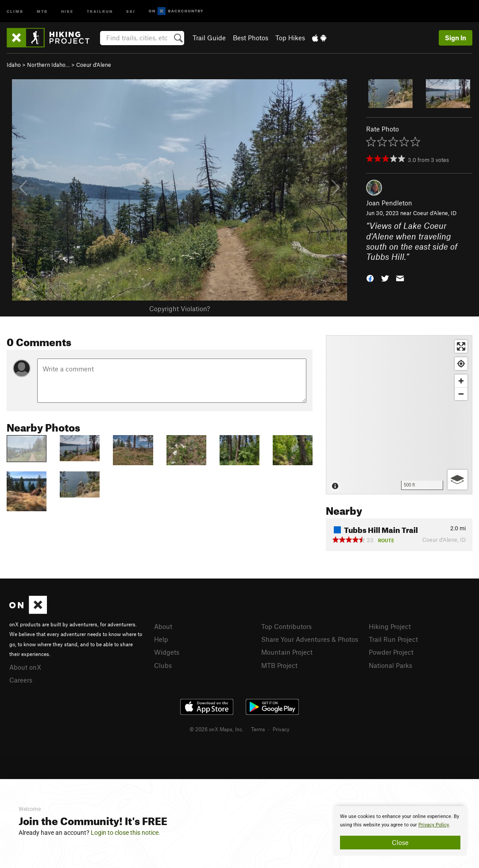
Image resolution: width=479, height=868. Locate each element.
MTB (42, 11)
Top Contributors (286, 626)
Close (400, 842)
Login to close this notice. (126, 833)
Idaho (14, 65)
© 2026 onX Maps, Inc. (216, 729)
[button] (370, 278)
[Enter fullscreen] (461, 346)
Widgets (167, 652)
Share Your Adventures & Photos (310, 639)
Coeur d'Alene (94, 65)
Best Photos (251, 38)
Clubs (163, 665)
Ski (131, 11)
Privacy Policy (434, 825)
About (163, 626)
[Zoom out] (461, 394)
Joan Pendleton (389, 203)
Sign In (456, 38)
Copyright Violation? (180, 309)
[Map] (399, 415)
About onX (25, 667)
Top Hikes (290, 38)
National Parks (390, 665)
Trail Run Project (393, 639)
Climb (15, 11)
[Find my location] (461, 364)
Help (161, 639)
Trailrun (100, 11)
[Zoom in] (461, 381)
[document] (400, 831)
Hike (67, 11)
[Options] (458, 480)
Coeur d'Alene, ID (435, 213)
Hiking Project (390, 626)
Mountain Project (287, 652)
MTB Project (279, 665)
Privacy (281, 729)
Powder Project (391, 652)
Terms (258, 729)
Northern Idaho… (48, 65)
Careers (21, 680)
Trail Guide (209, 38)
